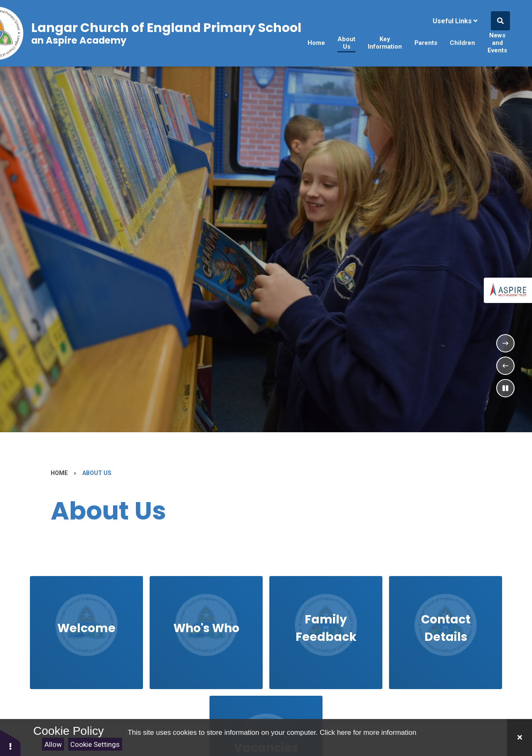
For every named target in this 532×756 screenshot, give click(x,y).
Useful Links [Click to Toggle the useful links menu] (455, 21)
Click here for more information (368, 733)
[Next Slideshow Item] (505, 343)
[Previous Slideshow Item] (505, 366)
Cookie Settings (95, 744)
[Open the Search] (500, 21)
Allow (53, 744)
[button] (10, 742)
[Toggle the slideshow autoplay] (505, 388)
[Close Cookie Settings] (520, 738)
